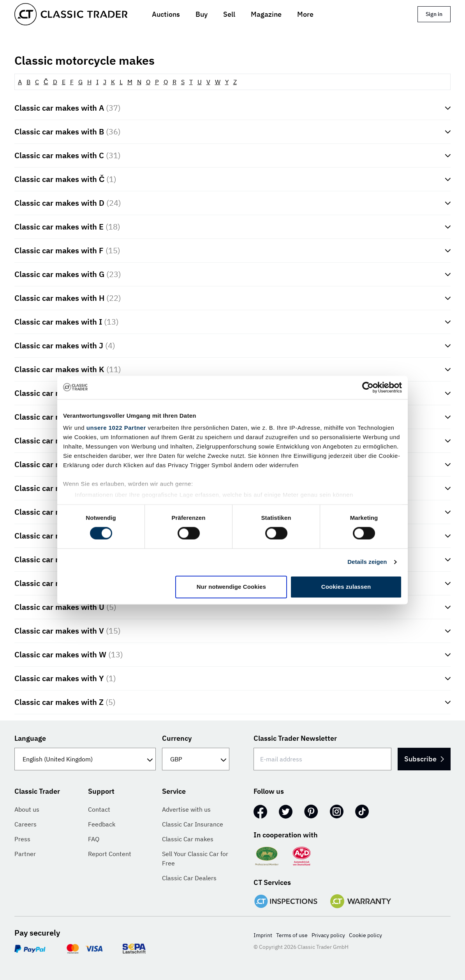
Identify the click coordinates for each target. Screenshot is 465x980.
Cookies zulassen (346, 587)
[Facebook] (260, 812)
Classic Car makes (188, 839)
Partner (25, 854)
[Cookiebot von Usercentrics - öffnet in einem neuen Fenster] (368, 387)
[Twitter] (286, 812)
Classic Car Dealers (189, 878)
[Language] (85, 759)
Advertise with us (186, 809)
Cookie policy (365, 935)
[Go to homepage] (71, 14)
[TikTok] (362, 812)
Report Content (110, 854)
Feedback (102, 824)
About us (27, 809)
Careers (26, 824)
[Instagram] (337, 812)
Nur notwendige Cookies (231, 587)
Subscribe (418, 759)
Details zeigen (367, 562)
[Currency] (196, 759)
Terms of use (292, 935)
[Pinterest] (311, 812)
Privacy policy (328, 935)
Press (22, 839)
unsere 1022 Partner (116, 428)
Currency (177, 738)
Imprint (263, 935)
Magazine (266, 14)
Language (30, 738)
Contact (99, 809)
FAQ (94, 839)
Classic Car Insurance (193, 824)
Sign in (434, 14)
